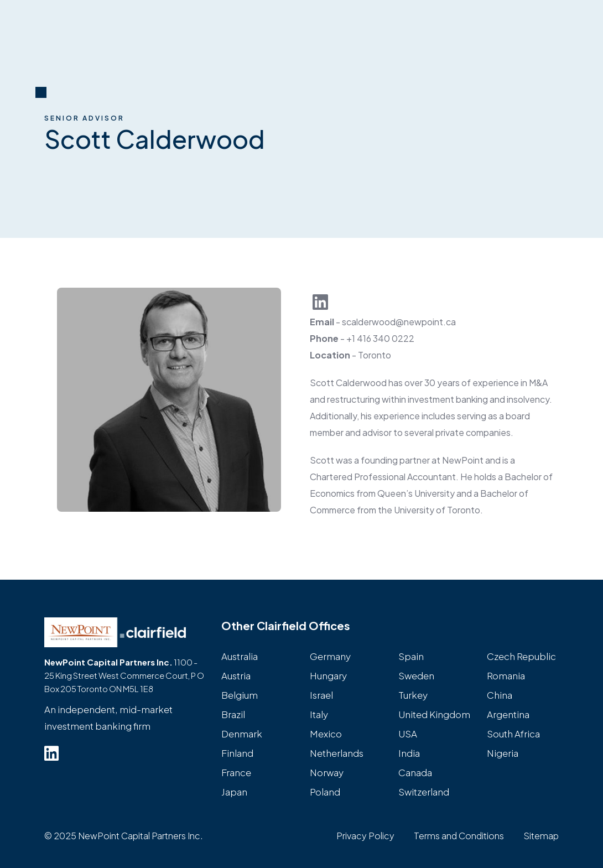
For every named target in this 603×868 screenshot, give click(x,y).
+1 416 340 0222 (380, 338)
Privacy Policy (365, 836)
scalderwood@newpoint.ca (399, 322)
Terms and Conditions (459, 836)
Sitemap (541, 836)
